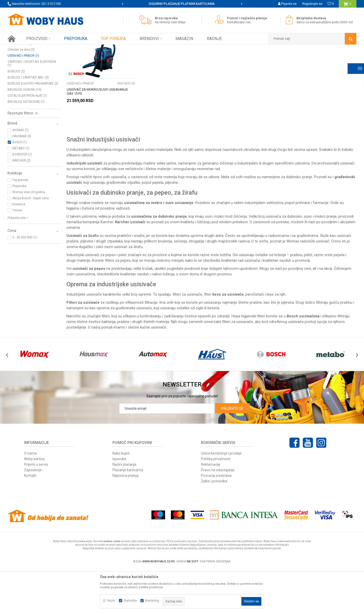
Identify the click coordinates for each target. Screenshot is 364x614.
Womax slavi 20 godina (29, 237)
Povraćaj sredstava (216, 520)
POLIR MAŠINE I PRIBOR (26, 82)
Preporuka (19, 231)
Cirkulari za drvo (21, 94)
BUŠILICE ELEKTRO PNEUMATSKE (33, 128)
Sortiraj (231, 58)
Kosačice (19, 249)
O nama (30, 498)
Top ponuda (20, 224)
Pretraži (179, 58)
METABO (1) (21, 193)
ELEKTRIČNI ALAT (66, 48)
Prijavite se (232, 453)
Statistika (130, 601)
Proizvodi (43, 48)
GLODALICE (18, 70)
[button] (312, 39)
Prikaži (304, 58)
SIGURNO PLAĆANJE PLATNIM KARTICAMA (182, 4)
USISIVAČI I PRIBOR (23, 100)
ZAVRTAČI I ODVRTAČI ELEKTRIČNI (32, 108)
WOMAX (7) (20, 175)
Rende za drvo (20, 88)
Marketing (152, 601)
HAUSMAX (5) (22, 181)
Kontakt (30, 520)
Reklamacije (211, 509)
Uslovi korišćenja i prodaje (221, 498)
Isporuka (119, 503)
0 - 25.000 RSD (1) (25, 282)
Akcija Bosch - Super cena (31, 243)
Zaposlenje (33, 515)
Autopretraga (209, 58)
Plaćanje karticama (128, 515)
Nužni (111, 601)
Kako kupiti (121, 498)
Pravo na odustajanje (218, 515)
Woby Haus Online (20, 48)
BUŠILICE (16, 116)
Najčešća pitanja (126, 520)
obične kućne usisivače (147, 372)
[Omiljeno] (331, 4)
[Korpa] (347, 6)
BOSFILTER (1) (22, 199)
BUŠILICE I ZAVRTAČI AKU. (28, 122)
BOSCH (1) (20, 187)
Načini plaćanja (124, 509)
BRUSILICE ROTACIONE (26, 146)
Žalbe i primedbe (214, 526)
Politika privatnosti (216, 503)
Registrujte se (312, 4)
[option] (182, 4)
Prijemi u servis (36, 509)
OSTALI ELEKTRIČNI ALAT (27, 140)
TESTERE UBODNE (23, 76)
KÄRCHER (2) (21, 205)
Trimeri (17, 255)
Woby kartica (34, 503)
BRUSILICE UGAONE (25, 134)
